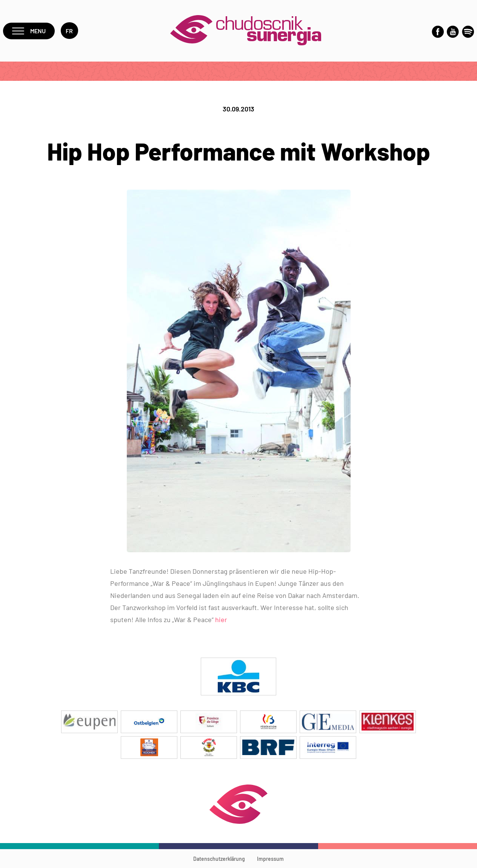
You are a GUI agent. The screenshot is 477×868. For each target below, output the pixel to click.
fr (69, 31)
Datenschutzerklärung (219, 859)
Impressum (270, 859)
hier (221, 619)
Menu (29, 31)
